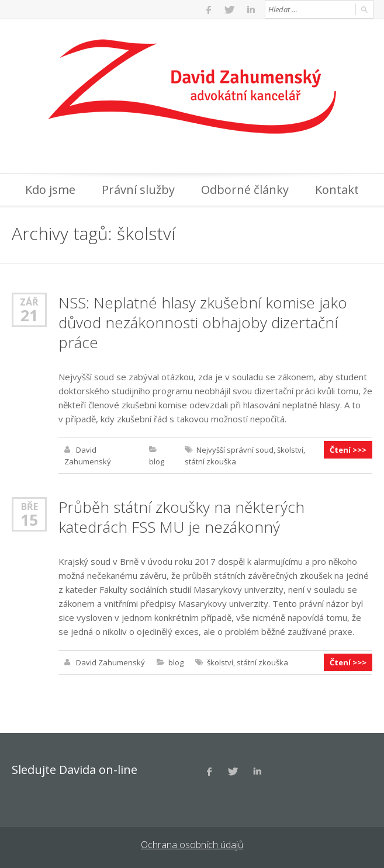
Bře (30, 506)
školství (290, 450)
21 (29, 315)
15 (29, 520)
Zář (29, 302)
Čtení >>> (348, 450)
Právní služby (138, 190)
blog (157, 461)
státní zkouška (210, 461)
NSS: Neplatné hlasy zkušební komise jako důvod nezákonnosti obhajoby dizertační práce (203, 322)
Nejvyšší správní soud (235, 450)
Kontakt (337, 190)
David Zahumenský (110, 662)
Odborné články (245, 190)
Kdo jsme (50, 190)
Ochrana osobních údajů (192, 845)
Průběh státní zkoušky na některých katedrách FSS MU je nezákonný (181, 517)
